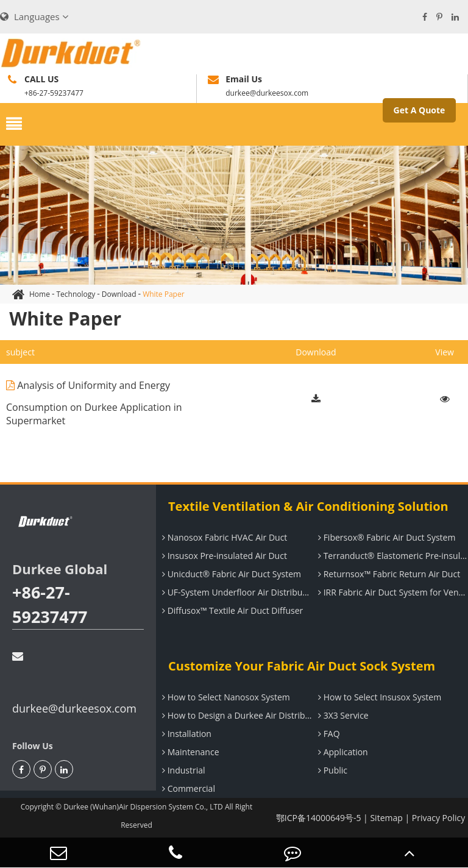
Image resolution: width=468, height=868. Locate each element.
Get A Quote (420, 110)
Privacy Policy (438, 818)
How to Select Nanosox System (225, 697)
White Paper (163, 294)
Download (119, 294)
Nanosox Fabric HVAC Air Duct (223, 537)
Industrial (182, 770)
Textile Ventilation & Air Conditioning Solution (308, 506)
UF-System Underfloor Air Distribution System (236, 592)
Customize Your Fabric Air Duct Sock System (302, 666)
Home (40, 294)
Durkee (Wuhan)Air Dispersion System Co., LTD (143, 807)
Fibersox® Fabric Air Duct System (385, 537)
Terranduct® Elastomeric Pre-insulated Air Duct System (392, 556)
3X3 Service (342, 715)
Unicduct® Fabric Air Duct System (230, 574)
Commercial (187, 788)
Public (331, 770)
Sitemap (386, 818)
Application (342, 752)
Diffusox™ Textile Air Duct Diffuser (231, 610)
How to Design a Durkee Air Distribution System (236, 715)
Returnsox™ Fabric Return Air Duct (388, 574)
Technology (76, 294)
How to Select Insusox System (378, 697)
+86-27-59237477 (50, 604)
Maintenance (189, 752)
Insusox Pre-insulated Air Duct (223, 556)
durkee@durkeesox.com (74, 683)
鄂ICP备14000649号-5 (319, 818)
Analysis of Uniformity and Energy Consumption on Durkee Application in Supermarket (94, 399)
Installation (185, 734)
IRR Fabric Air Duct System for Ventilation (392, 592)
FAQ (328, 734)
